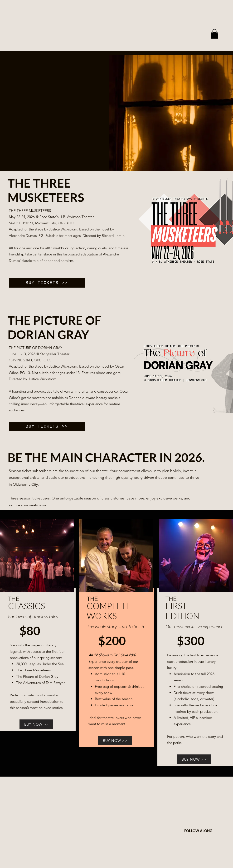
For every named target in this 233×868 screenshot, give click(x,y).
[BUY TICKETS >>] (47, 283)
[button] (214, 34)
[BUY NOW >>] (36, 724)
